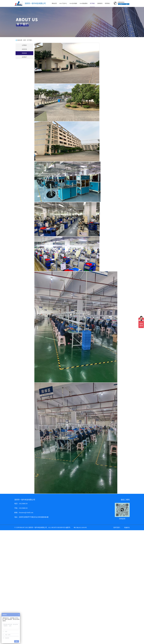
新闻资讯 (100, 3)
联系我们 (107, 3)
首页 (25, 40)
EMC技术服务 (73, 3)
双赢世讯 (127, 528)
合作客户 (24, 57)
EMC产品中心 (63, 3)
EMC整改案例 (84, 3)
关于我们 (92, 3)
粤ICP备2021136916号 (80, 528)
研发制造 (24, 53)
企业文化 (24, 49)
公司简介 (24, 45)
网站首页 (54, 3)
